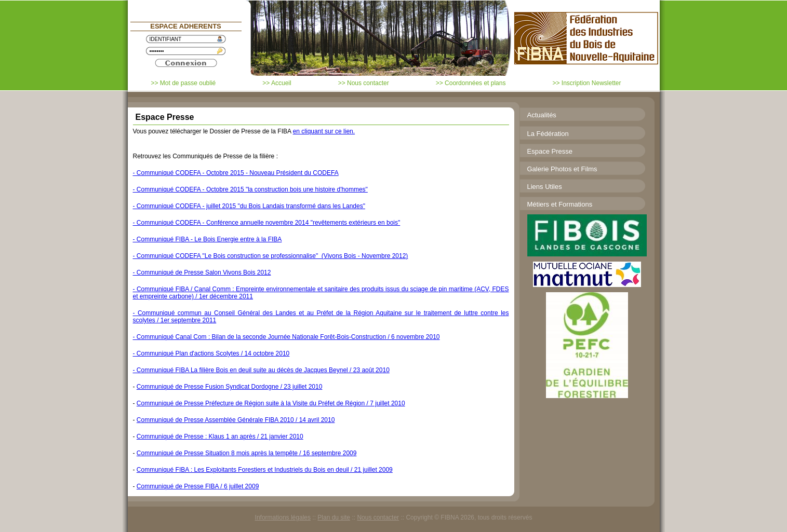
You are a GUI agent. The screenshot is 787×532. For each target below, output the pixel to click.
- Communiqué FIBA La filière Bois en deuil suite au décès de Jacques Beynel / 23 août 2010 (261, 370)
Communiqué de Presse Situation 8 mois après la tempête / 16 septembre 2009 (247, 453)
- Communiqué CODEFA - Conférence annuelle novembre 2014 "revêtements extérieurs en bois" (267, 223)
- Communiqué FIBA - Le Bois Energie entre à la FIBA (208, 239)
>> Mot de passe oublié (184, 83)
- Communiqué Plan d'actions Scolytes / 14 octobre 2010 (211, 353)
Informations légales (283, 517)
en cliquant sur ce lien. (324, 131)
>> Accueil (277, 83)
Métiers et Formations (560, 204)
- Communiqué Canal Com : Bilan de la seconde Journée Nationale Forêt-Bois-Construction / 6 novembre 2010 (286, 337)
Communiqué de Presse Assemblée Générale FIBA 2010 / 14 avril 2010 (236, 420)
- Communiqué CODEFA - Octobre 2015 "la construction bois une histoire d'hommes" (250, 189)
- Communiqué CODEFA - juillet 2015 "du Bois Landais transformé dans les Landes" (249, 206)
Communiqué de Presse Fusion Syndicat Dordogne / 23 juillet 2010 (230, 387)
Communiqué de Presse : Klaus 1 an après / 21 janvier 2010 (220, 436)
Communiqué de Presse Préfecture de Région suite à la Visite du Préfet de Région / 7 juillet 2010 (271, 403)
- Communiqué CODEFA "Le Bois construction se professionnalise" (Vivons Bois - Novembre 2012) (271, 256)
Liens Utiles (545, 187)
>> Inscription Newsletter (586, 83)
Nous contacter (378, 517)
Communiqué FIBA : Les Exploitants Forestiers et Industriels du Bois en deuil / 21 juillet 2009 (265, 470)
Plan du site (334, 517)
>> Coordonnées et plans (471, 83)
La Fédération (548, 134)
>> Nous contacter (364, 83)
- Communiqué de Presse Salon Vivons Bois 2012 (202, 272)
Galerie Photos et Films (562, 169)
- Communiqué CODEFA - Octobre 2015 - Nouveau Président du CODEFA (236, 173)
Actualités (542, 115)
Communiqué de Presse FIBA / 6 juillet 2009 (198, 486)
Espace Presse (550, 151)
